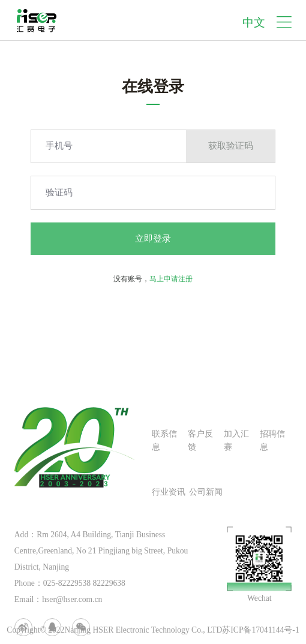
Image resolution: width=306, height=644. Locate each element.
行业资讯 (169, 492)
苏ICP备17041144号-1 (260, 630)
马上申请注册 (171, 279)
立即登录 (153, 239)
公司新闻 (206, 492)
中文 (254, 22)
